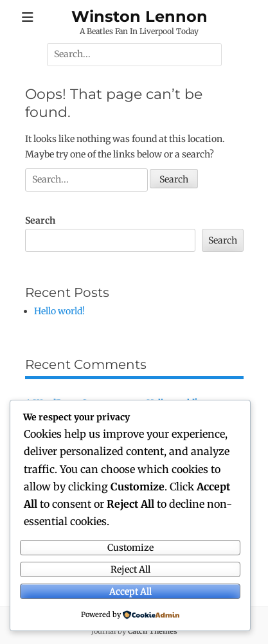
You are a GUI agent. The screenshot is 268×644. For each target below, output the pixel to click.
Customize (130, 548)
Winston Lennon (139, 16)
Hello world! (59, 311)
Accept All (130, 591)
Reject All (130, 569)
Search (40, 220)
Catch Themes (153, 631)
